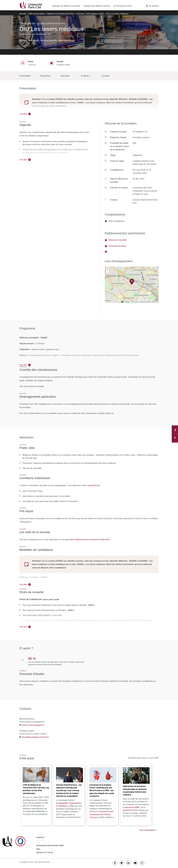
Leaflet (136, 302)
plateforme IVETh (131, 810)
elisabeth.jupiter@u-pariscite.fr (35, 737)
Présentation (25, 76)
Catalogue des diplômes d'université (66, 6)
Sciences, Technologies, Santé (90, 14)
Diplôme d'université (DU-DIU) (60, 14)
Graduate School (101, 814)
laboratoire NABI (132, 807)
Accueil (23, 14)
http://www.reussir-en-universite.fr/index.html (90, 539)
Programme (45, 76)
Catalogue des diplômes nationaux (97, 6)
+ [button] (108, 269)
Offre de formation (37, 14)
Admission (65, 76)
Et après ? (86, 76)
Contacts (106, 76)
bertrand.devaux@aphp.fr (33, 725)
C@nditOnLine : (94, 485)
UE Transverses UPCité (123, 6)
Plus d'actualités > (148, 830)
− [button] (108, 273)
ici (112, 413)
